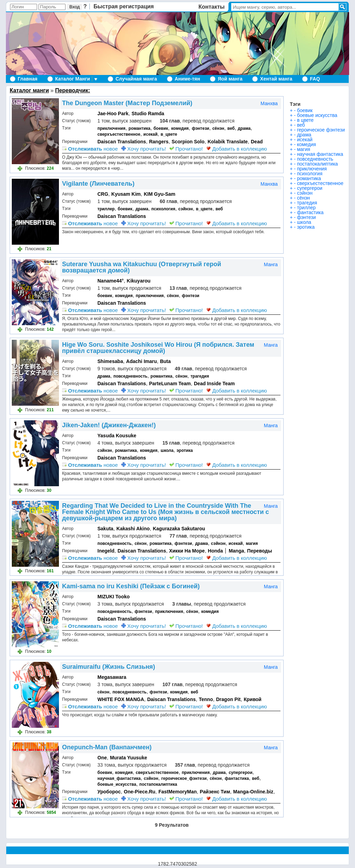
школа (167, 450)
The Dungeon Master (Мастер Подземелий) (127, 103)
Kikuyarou (139, 281)
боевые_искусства (117, 784)
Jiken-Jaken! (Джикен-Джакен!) (109, 425)
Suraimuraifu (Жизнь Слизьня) (109, 667)
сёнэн (218, 128)
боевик (161, 128)
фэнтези (200, 128)
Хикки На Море (187, 551)
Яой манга (230, 79)
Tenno (206, 699)
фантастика (237, 778)
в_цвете (169, 134)
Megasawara (112, 677)
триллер (106, 209)
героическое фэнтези (321, 130)
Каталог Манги (73, 79)
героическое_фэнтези (184, 778)
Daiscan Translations (122, 142)
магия (252, 543)
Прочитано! (186, 149)
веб (231, 128)
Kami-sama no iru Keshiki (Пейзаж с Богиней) (131, 586)
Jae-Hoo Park (113, 113)
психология (163, 209)
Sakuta (105, 529)
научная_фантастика (119, 778)
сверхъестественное (119, 134)
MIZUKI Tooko (114, 597)
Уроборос (109, 792)
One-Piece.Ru (140, 792)
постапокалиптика (158, 784)
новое (90, 149)
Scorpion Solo (188, 142)
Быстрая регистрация (124, 6)
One (102, 758)
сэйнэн (185, 209)
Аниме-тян (187, 79)
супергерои (241, 773)
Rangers (159, 142)
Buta (165, 361)
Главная (28, 79)
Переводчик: (73, 90)
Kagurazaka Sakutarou (179, 529)
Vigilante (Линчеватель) (98, 184)
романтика (140, 128)
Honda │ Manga (226, 551)
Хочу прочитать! (144, 149)
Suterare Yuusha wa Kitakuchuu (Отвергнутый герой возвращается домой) (142, 267)
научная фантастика (320, 154)
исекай (151, 134)
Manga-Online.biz (253, 792)
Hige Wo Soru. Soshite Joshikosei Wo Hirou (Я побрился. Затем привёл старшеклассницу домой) (158, 348)
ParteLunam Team (170, 384)
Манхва (269, 103)
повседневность (130, 376)
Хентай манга (276, 79)
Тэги (295, 104)
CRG (103, 194)
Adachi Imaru (142, 361)
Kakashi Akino (133, 529)
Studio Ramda (148, 113)
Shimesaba (110, 361)
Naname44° (111, 281)
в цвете (305, 120)
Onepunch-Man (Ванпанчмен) (107, 747)
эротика (185, 450)
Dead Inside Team (214, 384)
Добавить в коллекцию (237, 149)
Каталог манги (29, 90)
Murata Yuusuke (128, 758)
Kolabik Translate (228, 142)
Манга (271, 264)
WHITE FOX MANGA (121, 699)
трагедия (200, 376)
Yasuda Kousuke (117, 436)
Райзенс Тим (215, 792)
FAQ (315, 79)
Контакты (212, 7)
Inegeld (106, 551)
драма (244, 128)
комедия (180, 128)
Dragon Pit (228, 699)
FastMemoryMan (177, 792)
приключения (111, 128)
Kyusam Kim (126, 194)
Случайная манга (136, 79)
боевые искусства (317, 115)
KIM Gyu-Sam (160, 194)
